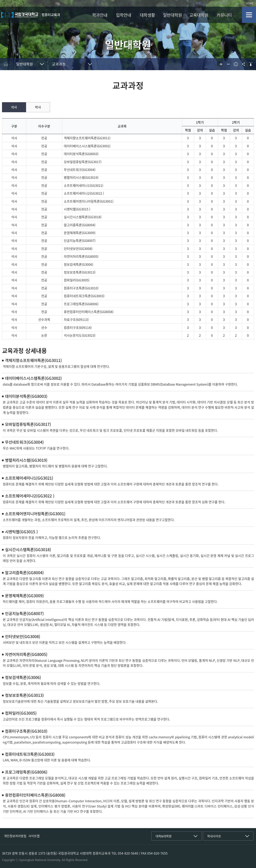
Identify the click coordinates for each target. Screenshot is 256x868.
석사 (14, 107)
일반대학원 (172, 15)
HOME (250, 3)
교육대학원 (199, 15)
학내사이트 (214, 836)
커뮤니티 (224, 15)
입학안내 (124, 15)
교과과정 (59, 64)
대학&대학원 (164, 836)
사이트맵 (34, 836)
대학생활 (147, 15)
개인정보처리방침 (15, 836)
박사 (38, 107)
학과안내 (100, 15)
